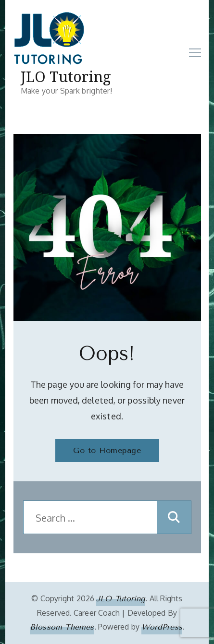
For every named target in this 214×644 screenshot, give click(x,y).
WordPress (162, 627)
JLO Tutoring (66, 77)
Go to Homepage (107, 450)
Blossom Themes (62, 627)
